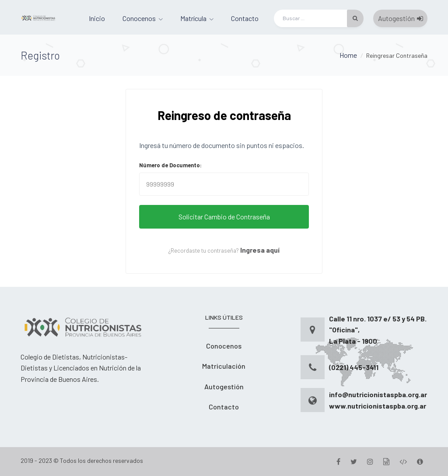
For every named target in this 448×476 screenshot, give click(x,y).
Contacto (245, 18)
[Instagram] (370, 461)
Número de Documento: (170, 165)
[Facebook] (338, 461)
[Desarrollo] (403, 461)
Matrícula (193, 18)
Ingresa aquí (260, 250)
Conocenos (139, 18)
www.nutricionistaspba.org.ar (378, 406)
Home (348, 55)
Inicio (97, 18)
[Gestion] (386, 461)
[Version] (420, 461)
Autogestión (401, 18)
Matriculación (224, 366)
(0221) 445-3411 (354, 367)
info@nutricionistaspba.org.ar (378, 394)
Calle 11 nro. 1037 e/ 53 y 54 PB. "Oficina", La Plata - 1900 (378, 330)
